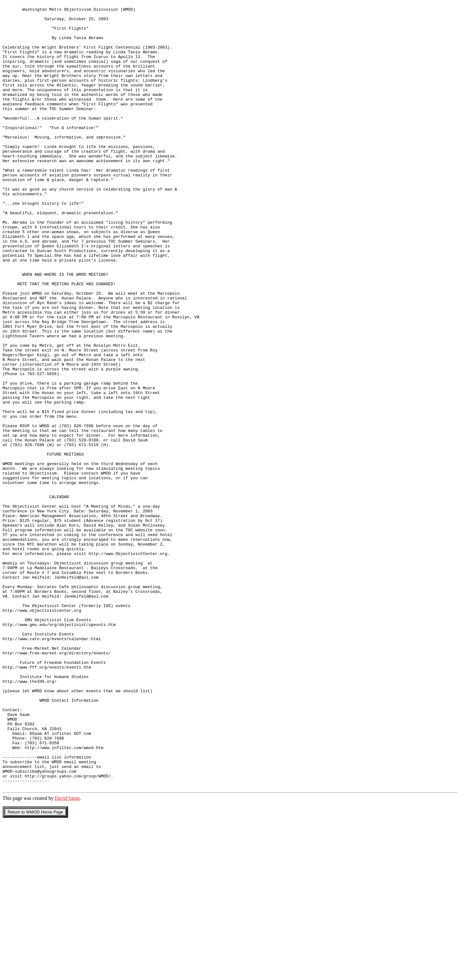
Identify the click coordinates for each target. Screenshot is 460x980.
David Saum (67, 955)
